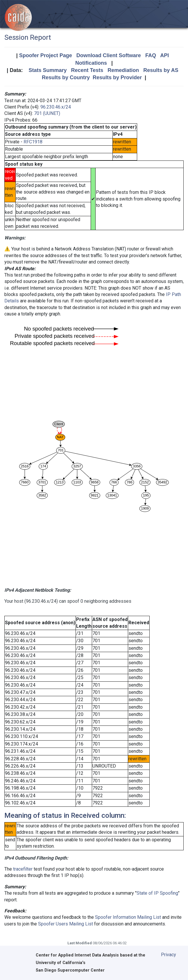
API (164, 55)
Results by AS (161, 70)
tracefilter (23, 869)
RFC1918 (33, 142)
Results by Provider (117, 77)
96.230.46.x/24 (56, 107)
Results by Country (66, 77)
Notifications (91, 63)
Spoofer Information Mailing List (128, 917)
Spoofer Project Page (46, 55)
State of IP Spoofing (157, 893)
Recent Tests (87, 70)
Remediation (123, 70)
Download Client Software (109, 55)
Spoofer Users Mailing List (66, 924)
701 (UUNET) (47, 113)
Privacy (169, 955)
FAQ (151, 55)
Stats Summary (48, 70)
